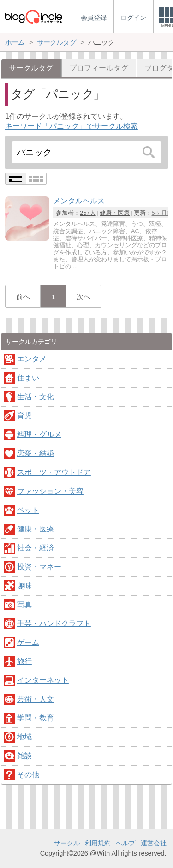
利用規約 (98, 843)
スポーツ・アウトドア (54, 472)
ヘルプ (125, 843)
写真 (24, 605)
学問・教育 (36, 718)
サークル (67, 843)
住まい (28, 378)
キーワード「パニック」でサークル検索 (72, 126)
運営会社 (154, 843)
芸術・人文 (36, 699)
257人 (88, 213)
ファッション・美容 (50, 491)
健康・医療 (115, 213)
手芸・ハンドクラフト (54, 623)
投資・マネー (39, 567)
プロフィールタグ (99, 68)
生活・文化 (36, 397)
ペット (28, 510)
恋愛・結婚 (36, 453)
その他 (28, 775)
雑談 (24, 756)
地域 (24, 737)
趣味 (24, 586)
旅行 (24, 661)
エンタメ (32, 359)
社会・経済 (36, 548)
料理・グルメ (39, 434)
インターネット (43, 680)
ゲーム (28, 642)
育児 (24, 416)
